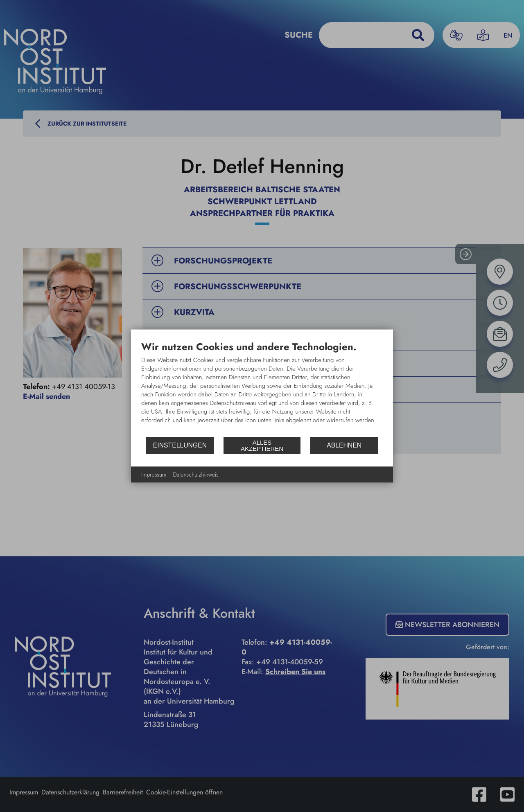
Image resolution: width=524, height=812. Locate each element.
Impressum (154, 474)
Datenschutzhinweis (196, 474)
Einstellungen (180, 445)
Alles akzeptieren (262, 445)
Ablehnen (344, 445)
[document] (262, 388)
